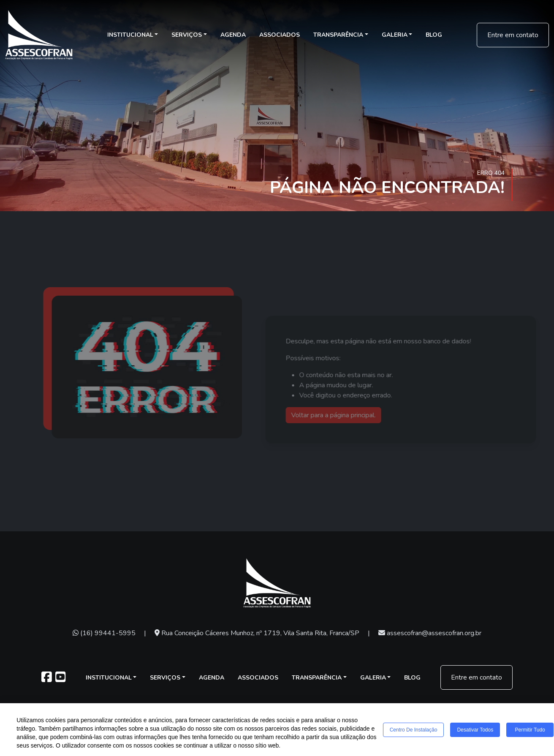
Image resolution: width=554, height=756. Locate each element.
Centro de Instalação (414, 730)
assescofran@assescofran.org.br (430, 633)
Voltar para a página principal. (351, 415)
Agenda (233, 35)
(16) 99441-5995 (104, 633)
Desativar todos (475, 730)
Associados (280, 35)
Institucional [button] (130, 35)
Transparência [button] (338, 35)
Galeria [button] (395, 35)
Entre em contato (513, 35)
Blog (434, 35)
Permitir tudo (530, 730)
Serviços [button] (187, 35)
